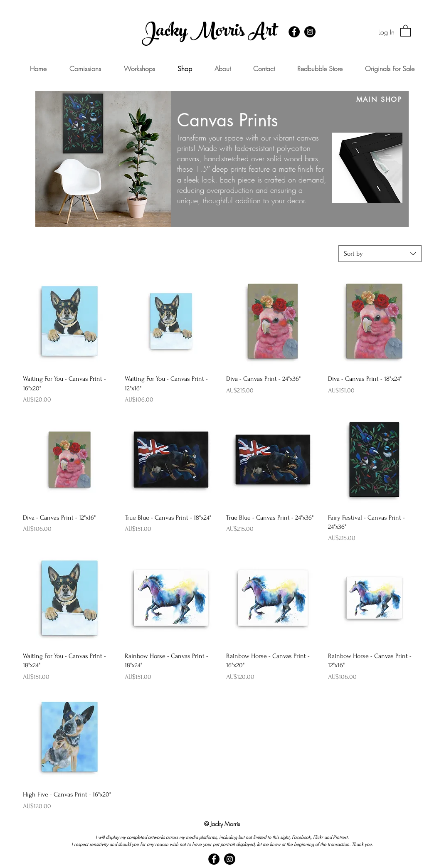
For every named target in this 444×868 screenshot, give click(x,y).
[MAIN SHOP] (379, 100)
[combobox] (380, 254)
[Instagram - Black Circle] (310, 32)
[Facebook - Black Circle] (294, 32)
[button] (406, 30)
